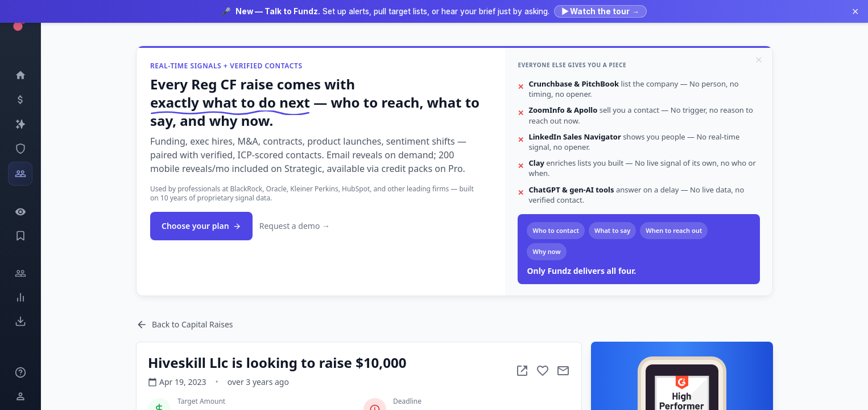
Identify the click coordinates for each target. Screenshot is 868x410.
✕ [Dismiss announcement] (855, 11)
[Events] (20, 100)
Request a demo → (295, 226)
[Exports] (20, 321)
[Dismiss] (759, 60)
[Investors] (20, 174)
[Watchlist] (20, 212)
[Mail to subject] (563, 371)
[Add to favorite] (543, 371)
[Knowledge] (20, 372)
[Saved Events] (20, 236)
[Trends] (20, 297)
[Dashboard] (20, 75)
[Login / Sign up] (20, 396)
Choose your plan (201, 226)
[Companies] (20, 124)
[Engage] (20, 273)
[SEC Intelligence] (20, 149)
